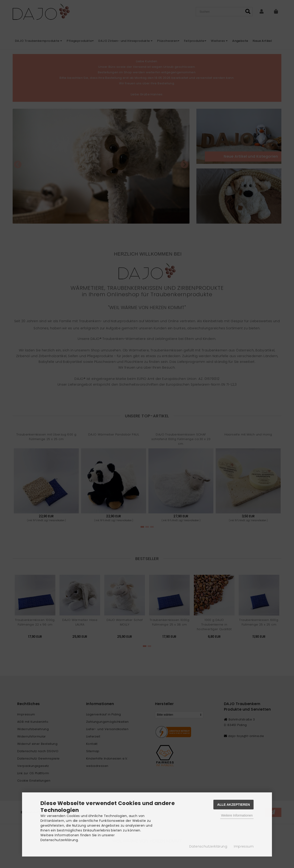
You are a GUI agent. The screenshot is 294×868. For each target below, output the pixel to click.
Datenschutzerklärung (208, 846)
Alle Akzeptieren (233, 805)
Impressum (244, 846)
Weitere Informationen (237, 815)
